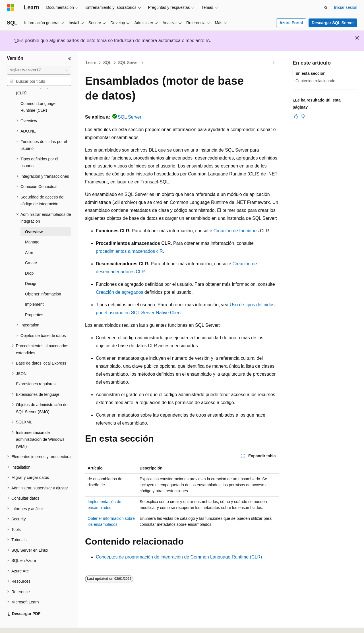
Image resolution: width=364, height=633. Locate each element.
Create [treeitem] (31, 247)
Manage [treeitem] (32, 226)
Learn (91, 63)
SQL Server (128, 63)
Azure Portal (291, 23)
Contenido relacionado (315, 81)
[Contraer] (70, 58)
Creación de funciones (236, 231)
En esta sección (311, 73)
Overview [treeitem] (34, 216)
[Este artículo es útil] (296, 116)
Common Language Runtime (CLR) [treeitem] (38, 91)
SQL (107, 63)
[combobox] (39, 70)
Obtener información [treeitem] (43, 278)
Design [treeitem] (31, 268)
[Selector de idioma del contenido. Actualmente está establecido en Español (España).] (29, 624)
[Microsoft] (11, 8)
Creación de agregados (119, 292)
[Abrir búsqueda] (326, 8)
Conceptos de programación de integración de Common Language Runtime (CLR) (179, 557)
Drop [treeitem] (29, 258)
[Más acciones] (274, 63)
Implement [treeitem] (34, 289)
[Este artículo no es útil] (303, 116)
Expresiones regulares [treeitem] (36, 368)
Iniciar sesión (346, 7)
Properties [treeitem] (34, 299)
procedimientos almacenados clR (129, 251)
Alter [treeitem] (29, 237)
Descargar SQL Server (333, 23)
